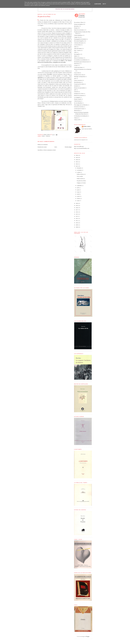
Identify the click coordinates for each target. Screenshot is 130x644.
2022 (77, 164)
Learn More (98, 4)
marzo (79, 196)
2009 (77, 225)
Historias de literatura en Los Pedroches (83, 69)
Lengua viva (77, 37)
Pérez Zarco (87, 127)
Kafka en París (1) (81, 179)
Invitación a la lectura (79, 107)
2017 (77, 210)
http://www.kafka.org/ (79, 146)
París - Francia (46, 136)
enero (78, 201)
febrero (79, 198)
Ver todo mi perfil (87, 129)
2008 (77, 227)
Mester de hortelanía (79, 58)
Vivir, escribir (80, 176)
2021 (75, 78)
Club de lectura (77, 101)
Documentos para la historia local (81, 62)
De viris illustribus (78, 103)
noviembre (80, 170)
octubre (79, 172)
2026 (77, 155)
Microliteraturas (78, 82)
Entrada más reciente (42, 147)
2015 (77, 214)
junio (78, 190)
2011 (77, 221)
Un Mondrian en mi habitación (81, 116)
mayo (78, 192)
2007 (75, 90)
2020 (75, 47)
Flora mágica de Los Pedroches (81, 105)
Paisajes (76, 28)
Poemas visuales (78, 99)
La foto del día (77, 45)
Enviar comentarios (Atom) (50, 150)
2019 (77, 206)
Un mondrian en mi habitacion (81, 60)
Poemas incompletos (79, 24)
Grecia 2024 (77, 73)
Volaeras (76, 118)
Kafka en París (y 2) (81, 174)
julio (78, 188)
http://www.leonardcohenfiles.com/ (82, 148)
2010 (77, 223)
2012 (77, 218)
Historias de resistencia (79, 95)
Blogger (88, 636)
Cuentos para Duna (78, 67)
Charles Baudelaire (78, 35)
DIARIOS (76, 86)
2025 (77, 157)
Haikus (76, 56)
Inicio (56, 147)
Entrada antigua (68, 147)
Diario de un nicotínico (79, 30)
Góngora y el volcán (81, 183)
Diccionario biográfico (79, 41)
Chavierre (76, 92)
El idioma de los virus (79, 75)
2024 (77, 160)
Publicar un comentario (43, 145)
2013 (77, 216)
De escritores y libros (79, 22)
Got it (104, 4)
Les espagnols (77, 97)
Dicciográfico (77, 54)
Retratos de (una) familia (80, 88)
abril (78, 194)
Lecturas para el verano (79, 109)
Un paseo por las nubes (79, 84)
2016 (77, 212)
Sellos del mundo (78, 48)
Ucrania (76, 65)
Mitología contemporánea (80, 77)
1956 (75, 52)
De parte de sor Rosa (81, 181)
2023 (77, 162)
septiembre (80, 186)
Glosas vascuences (78, 80)
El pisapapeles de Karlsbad (80, 39)
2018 (77, 208)
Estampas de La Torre (79, 94)
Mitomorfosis (77, 111)
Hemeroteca (77, 64)
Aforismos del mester (79, 43)
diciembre (79, 168)
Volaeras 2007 (77, 120)
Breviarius (76, 26)
